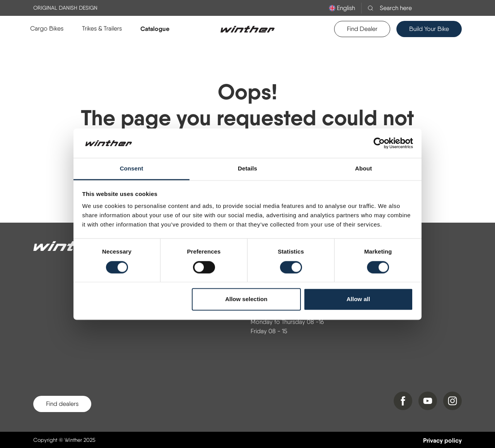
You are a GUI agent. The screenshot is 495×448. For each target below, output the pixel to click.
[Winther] (72, 246)
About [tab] (364, 169)
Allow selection (246, 299)
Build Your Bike (429, 29)
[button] (47, 29)
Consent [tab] (132, 169)
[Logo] (247, 29)
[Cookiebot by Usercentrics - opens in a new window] (379, 143)
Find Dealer (362, 29)
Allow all (358, 299)
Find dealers (62, 404)
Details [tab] (247, 169)
